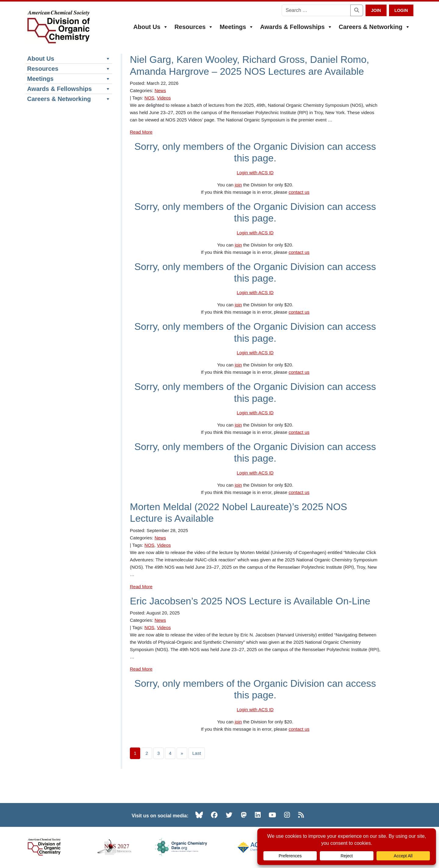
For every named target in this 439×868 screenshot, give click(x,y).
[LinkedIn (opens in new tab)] (258, 815)
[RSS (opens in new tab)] (301, 815)
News (160, 91)
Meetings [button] (237, 27)
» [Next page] (182, 753)
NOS (150, 98)
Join (376, 10)
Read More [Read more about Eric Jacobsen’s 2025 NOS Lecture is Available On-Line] (141, 670)
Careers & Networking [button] (375, 27)
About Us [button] (151, 27)
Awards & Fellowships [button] (296, 27)
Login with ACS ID (255, 173)
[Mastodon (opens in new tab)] (244, 815)
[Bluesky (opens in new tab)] (199, 815)
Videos (164, 98)
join (238, 185)
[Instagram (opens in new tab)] (287, 815)
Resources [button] (194, 27)
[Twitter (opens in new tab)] (229, 815)
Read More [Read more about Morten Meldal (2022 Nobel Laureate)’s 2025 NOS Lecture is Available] (141, 587)
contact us (299, 193)
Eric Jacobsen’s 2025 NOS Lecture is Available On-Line (250, 601)
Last (197, 753)
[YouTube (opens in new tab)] (272, 815)
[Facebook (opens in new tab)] (214, 815)
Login (401, 10)
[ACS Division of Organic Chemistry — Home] (58, 27)
